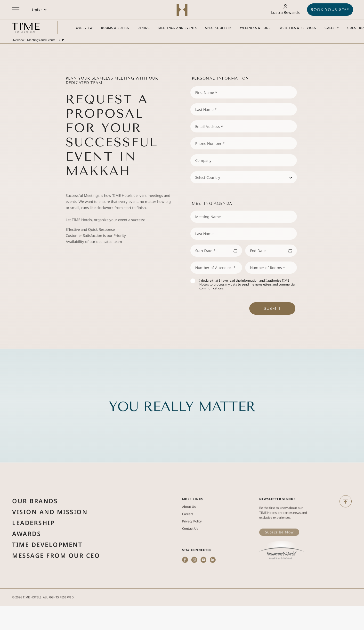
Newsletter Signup (277, 515)
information (250, 280)
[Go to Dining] (144, 28)
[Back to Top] (346, 507)
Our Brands (35, 517)
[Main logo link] (26, 28)
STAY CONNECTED (197, 566)
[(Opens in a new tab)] (185, 583)
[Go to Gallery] (332, 28)
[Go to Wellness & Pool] (255, 28)
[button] (39, 10)
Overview (18, 40)
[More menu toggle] (16, 10)
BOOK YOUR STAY (330, 10)
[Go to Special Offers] (218, 28)
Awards (27, 549)
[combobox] (244, 177)
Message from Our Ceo (56, 571)
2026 (19, 603)
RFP (61, 40)
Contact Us (190, 544)
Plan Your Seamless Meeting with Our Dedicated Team (112, 81)
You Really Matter (182, 422)
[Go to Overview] (84, 28)
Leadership (33, 539)
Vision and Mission (50, 528)
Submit (272, 309)
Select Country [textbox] (208, 177)
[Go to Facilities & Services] (297, 28)
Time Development (47, 560)
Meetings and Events (41, 40)
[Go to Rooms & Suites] (115, 28)
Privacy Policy (192, 537)
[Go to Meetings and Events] (178, 28)
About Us (189, 523)
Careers (188, 530)
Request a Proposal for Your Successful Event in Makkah (112, 135)
